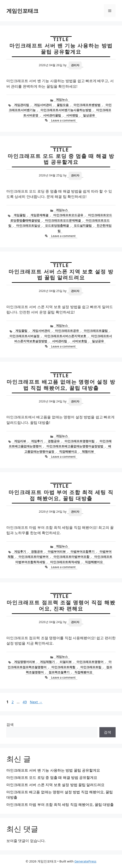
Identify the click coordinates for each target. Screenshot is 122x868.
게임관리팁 (22, 105)
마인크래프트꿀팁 (96, 331)
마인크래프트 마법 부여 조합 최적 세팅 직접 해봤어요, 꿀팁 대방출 (61, 495)
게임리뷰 (20, 441)
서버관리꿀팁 (52, 115)
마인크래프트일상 (28, 225)
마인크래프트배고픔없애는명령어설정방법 (75, 446)
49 (25, 702)
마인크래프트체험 (63, 667)
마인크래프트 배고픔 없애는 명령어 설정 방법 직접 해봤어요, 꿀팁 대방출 (61, 385)
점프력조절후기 (59, 672)
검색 (10, 724)
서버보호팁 (80, 341)
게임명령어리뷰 (25, 662)
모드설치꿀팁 (83, 225)
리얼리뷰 (66, 662)
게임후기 (37, 441)
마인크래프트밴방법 (87, 105)
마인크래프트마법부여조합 (71, 557)
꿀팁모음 (63, 105)
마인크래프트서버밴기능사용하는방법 (66, 110)
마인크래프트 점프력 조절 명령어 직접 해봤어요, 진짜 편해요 (61, 605)
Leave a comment (63, 120)
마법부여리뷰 (57, 551)
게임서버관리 (43, 105)
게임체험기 (47, 662)
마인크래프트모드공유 (68, 215)
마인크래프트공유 (67, 331)
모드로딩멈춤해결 (57, 225)
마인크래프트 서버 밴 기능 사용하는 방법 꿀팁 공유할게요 (61, 49)
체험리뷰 (88, 451)
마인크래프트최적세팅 (65, 562)
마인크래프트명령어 (90, 662)
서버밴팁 (72, 115)
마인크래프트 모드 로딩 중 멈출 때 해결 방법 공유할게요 (61, 159)
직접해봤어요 (68, 451)
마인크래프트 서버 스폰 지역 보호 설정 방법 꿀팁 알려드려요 (61, 275)
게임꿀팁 (20, 215)
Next (36, 702)
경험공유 (54, 441)
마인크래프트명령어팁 (80, 441)
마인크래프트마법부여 (33, 557)
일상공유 (89, 115)
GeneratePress (85, 861)
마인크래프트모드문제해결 (63, 220)
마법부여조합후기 (83, 551)
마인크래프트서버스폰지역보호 (65, 336)
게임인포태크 (22, 11)
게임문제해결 (39, 215)
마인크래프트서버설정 (25, 336)
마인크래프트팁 (91, 667)
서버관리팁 (60, 341)
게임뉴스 (62, 99)
